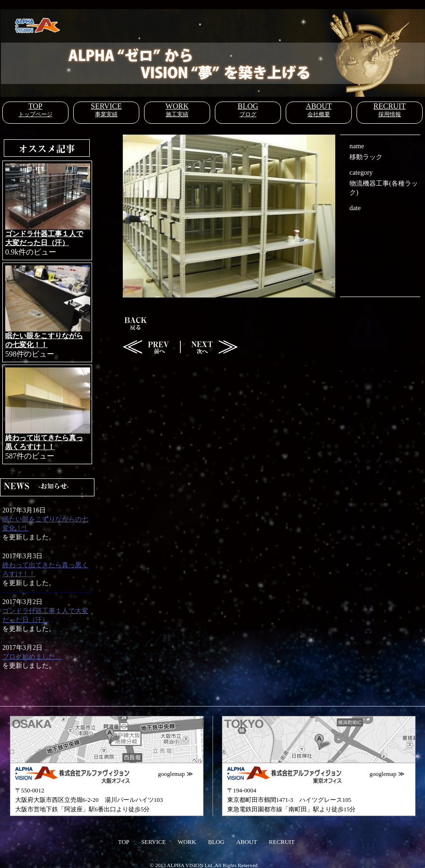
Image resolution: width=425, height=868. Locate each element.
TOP (35, 106)
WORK (177, 106)
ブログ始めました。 (32, 656)
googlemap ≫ (176, 774)
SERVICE (106, 106)
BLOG (248, 106)
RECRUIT (390, 106)
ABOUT (319, 106)
